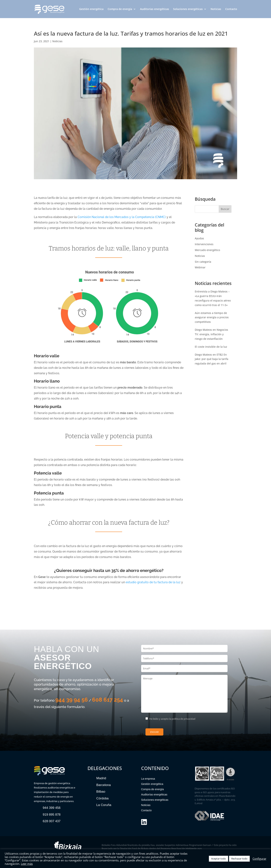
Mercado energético (207, 250)
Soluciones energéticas (188, 9)
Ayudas (199, 238)
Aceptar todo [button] (218, 859)
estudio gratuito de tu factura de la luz (153, 582)
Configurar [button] (259, 859)
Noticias (216, 9)
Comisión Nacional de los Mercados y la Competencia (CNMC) (122, 217)
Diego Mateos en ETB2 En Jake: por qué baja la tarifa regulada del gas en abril (212, 359)
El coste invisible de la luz (211, 347)
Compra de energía (120, 9)
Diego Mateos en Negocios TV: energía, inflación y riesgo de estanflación (211, 334)
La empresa (148, 779)
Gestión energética (91, 9)
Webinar (200, 267)
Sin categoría (203, 262)
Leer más (27, 864)
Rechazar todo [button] (239, 859)
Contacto (231, 9)
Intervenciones (204, 244)
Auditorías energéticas (155, 9)
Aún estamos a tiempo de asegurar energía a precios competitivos (212, 317)
